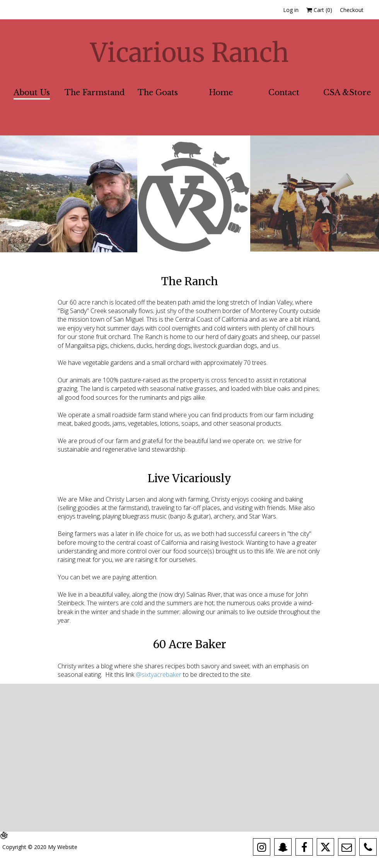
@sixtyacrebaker (159, 675)
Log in (291, 10)
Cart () (319, 10)
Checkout (352, 10)
